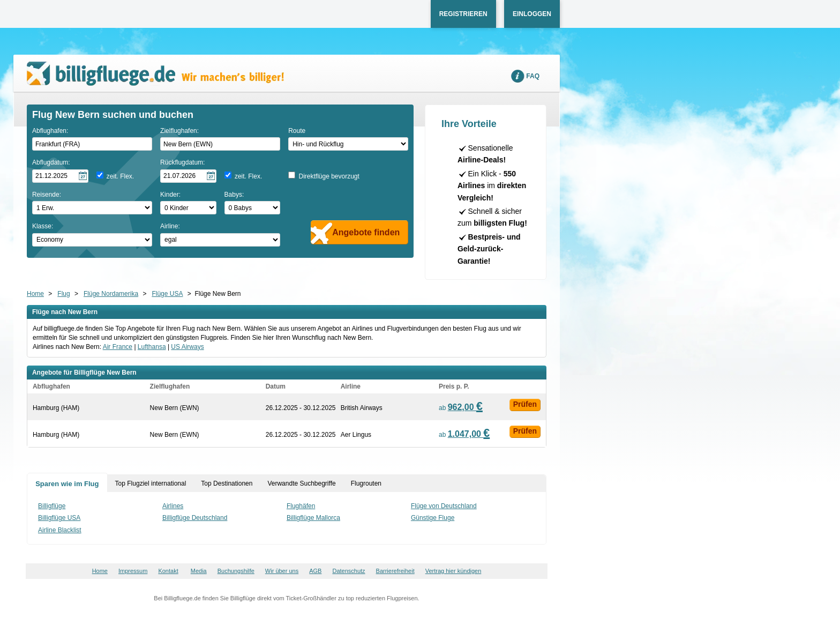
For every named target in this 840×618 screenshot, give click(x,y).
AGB (315, 571)
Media (199, 571)
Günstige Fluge (433, 518)
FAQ (533, 76)
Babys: (234, 195)
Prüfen (525, 404)
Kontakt (168, 571)
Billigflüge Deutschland (195, 518)
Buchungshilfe (236, 571)
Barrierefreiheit (395, 571)
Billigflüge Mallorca (313, 518)
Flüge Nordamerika (111, 294)
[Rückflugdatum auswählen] (188, 176)
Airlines (173, 506)
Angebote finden (366, 232)
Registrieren (463, 14)
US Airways (187, 347)
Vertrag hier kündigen (453, 571)
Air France (118, 347)
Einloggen (532, 14)
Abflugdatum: (51, 162)
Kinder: (170, 195)
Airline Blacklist (60, 530)
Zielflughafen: (179, 131)
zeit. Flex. (120, 176)
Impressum (133, 571)
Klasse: (43, 226)
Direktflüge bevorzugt (329, 176)
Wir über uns (282, 571)
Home (35, 294)
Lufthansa (152, 347)
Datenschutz (348, 571)
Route (297, 131)
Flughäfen (301, 506)
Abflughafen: (50, 131)
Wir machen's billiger (155, 74)
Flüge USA (167, 294)
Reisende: (47, 195)
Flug (63, 294)
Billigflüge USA (59, 518)
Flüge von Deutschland (444, 506)
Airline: (170, 226)
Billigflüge (52, 506)
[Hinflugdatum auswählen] (60, 176)
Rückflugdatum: (182, 162)
